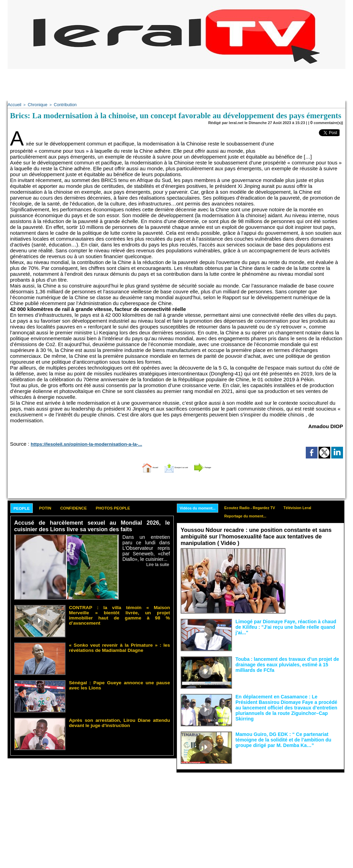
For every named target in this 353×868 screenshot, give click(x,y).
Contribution (60, 104)
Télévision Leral (314, 507)
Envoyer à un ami (175, 466)
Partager (222, 466)
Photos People (143, 508)
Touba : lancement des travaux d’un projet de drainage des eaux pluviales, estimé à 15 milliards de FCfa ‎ (287, 662)
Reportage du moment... (255, 516)
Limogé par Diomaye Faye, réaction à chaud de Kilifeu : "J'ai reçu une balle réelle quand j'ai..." (282, 622)
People (25, 508)
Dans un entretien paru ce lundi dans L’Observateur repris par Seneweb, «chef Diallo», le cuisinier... (146, 547)
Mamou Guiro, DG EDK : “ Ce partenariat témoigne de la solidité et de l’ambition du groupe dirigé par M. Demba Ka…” (287, 737)
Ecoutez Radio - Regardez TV (260, 507)
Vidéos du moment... (201, 507)
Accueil (14, 104)
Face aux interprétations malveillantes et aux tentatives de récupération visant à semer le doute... (315, 559)
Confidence (92, 508)
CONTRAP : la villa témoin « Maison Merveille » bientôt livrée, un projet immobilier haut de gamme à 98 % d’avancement (119, 611)
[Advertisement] (176, 84)
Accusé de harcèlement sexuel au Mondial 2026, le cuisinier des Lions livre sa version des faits (92, 526)
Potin (56, 508)
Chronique (35, 104)
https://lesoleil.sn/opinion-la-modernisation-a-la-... (75, 443)
